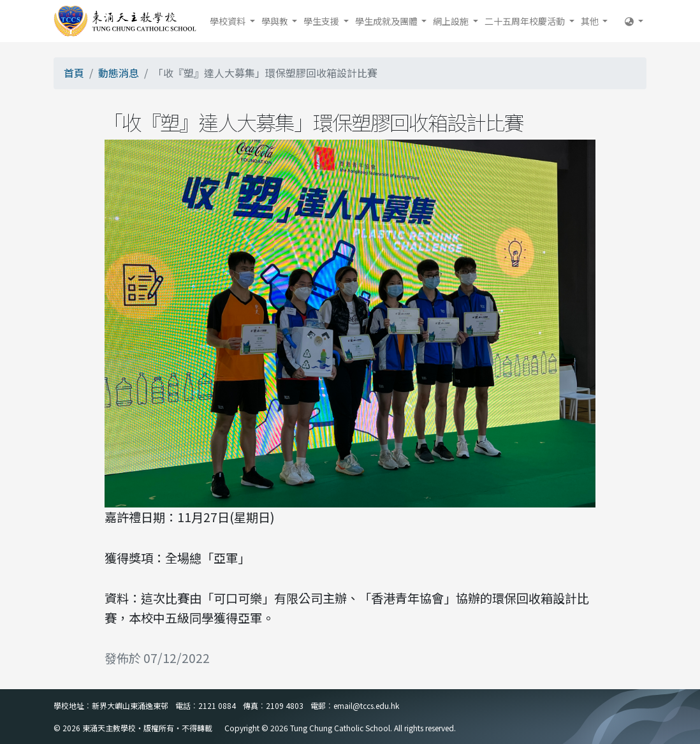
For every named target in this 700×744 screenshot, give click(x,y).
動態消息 (119, 73)
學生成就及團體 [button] (387, 21)
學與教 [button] (276, 21)
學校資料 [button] (229, 21)
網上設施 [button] (452, 21)
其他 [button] (591, 21)
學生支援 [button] (322, 21)
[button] (634, 21)
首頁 (74, 73)
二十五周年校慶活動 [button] (526, 21)
